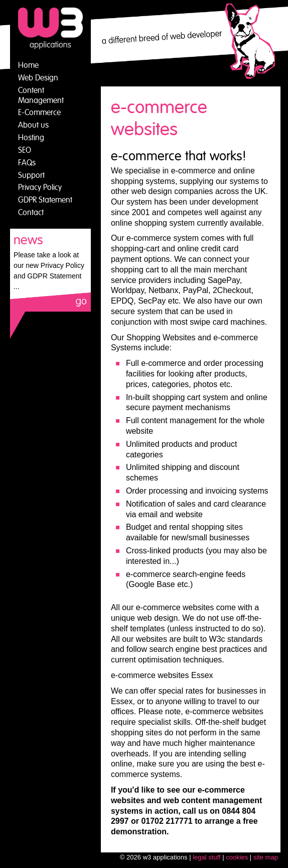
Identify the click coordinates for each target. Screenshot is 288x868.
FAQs (27, 163)
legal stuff (206, 857)
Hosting (31, 138)
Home (28, 65)
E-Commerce (39, 113)
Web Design (38, 78)
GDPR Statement (45, 200)
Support (31, 175)
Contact (31, 213)
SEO (25, 150)
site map (266, 857)
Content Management (41, 95)
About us (33, 125)
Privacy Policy (40, 187)
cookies (237, 857)
